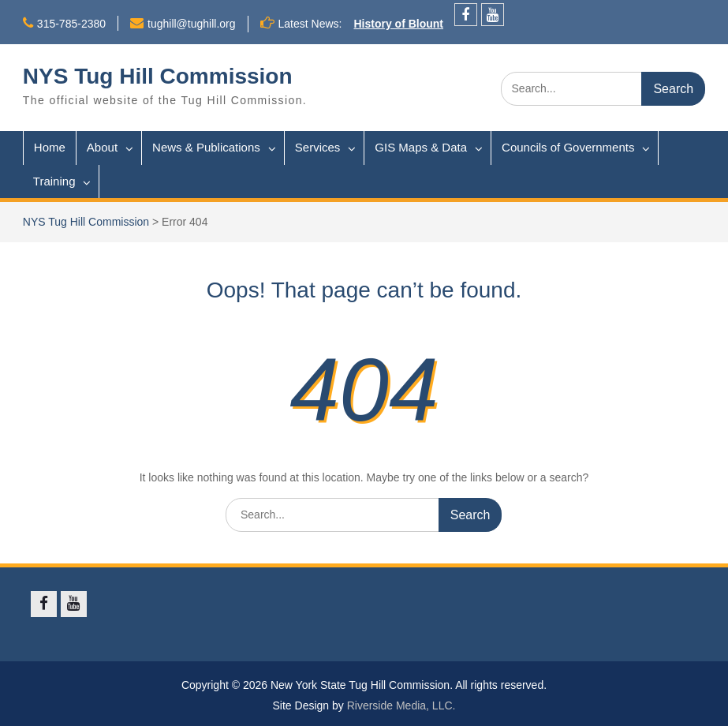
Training (54, 181)
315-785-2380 (71, 24)
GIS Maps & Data (421, 147)
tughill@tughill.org (192, 24)
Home (50, 147)
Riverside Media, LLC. (401, 705)
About (102, 147)
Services (318, 147)
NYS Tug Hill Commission (158, 76)
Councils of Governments (568, 147)
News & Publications (206, 147)
